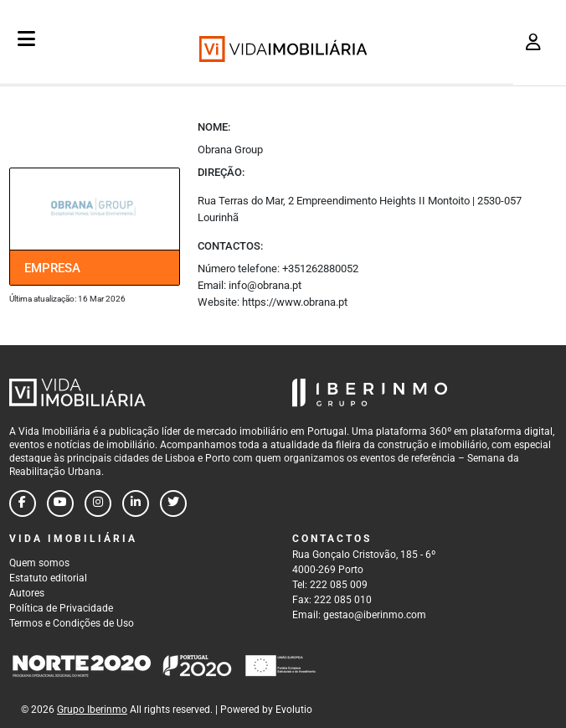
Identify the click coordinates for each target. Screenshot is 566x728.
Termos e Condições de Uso (72, 623)
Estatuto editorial (48, 578)
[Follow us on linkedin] (136, 503)
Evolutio (294, 710)
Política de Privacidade (61, 608)
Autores (27, 593)
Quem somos (39, 563)
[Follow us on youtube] (60, 503)
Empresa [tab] (52, 268)
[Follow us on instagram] (98, 503)
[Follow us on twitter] (173, 503)
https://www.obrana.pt (295, 302)
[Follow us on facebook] (23, 503)
